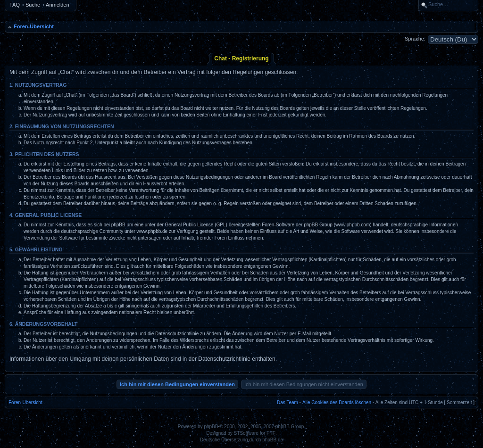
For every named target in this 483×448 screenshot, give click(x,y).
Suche (33, 5)
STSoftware (246, 433)
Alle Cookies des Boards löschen (337, 402)
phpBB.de (273, 440)
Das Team (287, 402)
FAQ (15, 5)
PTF (271, 433)
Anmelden (58, 5)
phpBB (211, 427)
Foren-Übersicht (34, 26)
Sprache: (415, 39)
